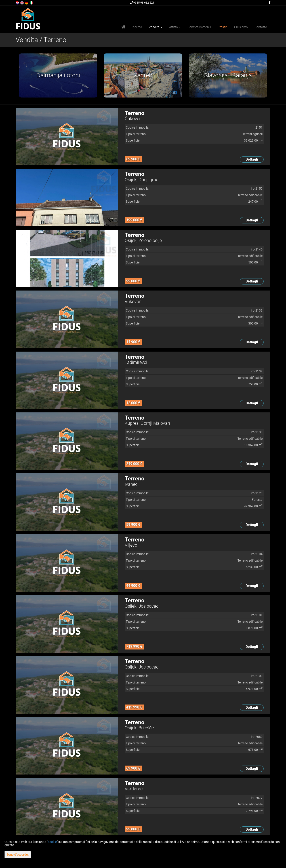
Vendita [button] (156, 27)
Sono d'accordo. (18, 855)
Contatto (261, 27)
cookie (52, 842)
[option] (58, 75)
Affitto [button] (175, 27)
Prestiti (223, 27)
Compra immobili (199, 27)
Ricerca (137, 27)
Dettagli (252, 159)
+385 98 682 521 (142, 3)
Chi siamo (241, 27)
